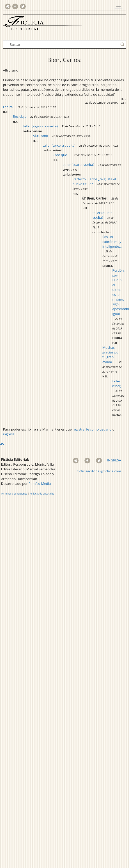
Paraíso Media (40, 484)
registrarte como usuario (92, 429)
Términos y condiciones (14, 494)
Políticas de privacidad (42, 494)
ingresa (9, 434)
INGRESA (114, 460)
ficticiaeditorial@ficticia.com (99, 471)
